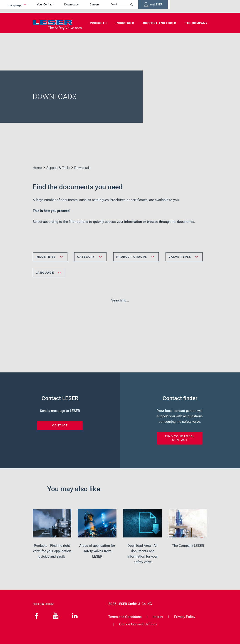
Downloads (102, 6)
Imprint (158, 617)
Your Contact (75, 6)
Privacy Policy (185, 617)
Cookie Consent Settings (138, 624)
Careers (125, 6)
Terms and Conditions (125, 617)
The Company (196, 23)
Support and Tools (160, 23)
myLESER (193, 6)
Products (98, 23)
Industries (125, 23)
